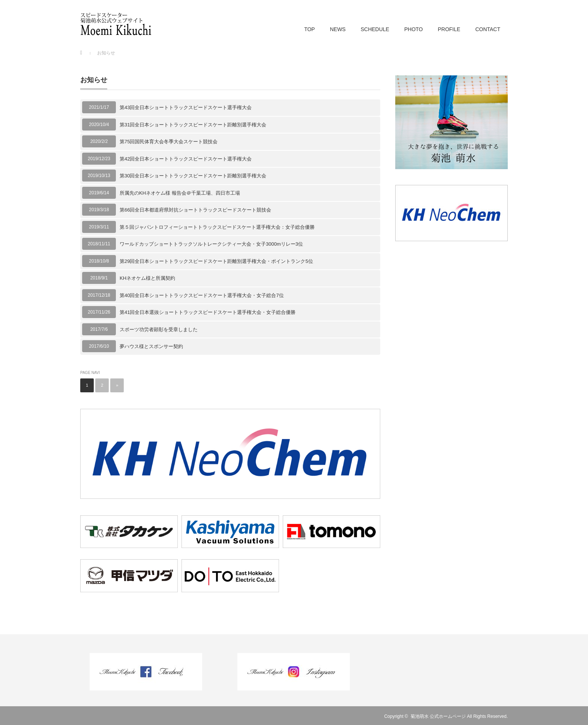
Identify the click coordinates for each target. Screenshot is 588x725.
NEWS (338, 29)
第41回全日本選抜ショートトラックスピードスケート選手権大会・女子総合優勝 (208, 312)
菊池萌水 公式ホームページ (438, 716)
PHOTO (414, 29)
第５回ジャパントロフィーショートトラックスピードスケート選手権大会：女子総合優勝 (217, 227)
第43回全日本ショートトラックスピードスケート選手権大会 (186, 107)
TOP (310, 29)
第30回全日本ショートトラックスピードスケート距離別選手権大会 (193, 176)
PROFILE (449, 29)
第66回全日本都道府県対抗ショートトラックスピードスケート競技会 (195, 210)
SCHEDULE (375, 29)
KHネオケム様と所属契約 (147, 278)
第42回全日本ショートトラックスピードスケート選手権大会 (186, 159)
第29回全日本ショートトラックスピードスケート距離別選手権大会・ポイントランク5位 (216, 261)
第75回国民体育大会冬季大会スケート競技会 (169, 142)
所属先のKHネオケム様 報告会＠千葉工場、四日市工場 (180, 193)
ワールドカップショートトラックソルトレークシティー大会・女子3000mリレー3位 (211, 244)
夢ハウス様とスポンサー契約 (151, 346)
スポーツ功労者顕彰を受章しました (159, 329)
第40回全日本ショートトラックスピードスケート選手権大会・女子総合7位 (202, 295)
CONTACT (488, 29)
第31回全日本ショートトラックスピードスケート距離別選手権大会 (193, 125)
